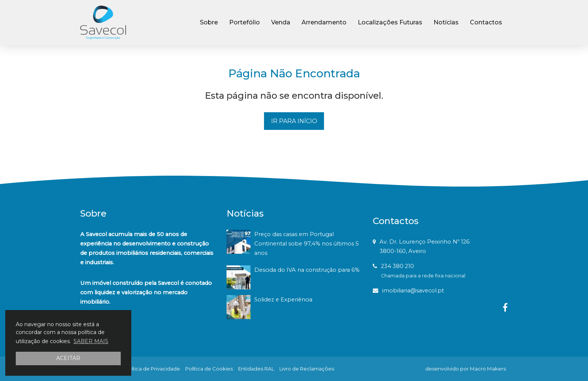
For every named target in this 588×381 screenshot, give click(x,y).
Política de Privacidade (152, 369)
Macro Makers (488, 369)
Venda (281, 22)
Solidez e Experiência (283, 300)
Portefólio (244, 22)
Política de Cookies (209, 369)
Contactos (486, 22)
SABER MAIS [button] (91, 341)
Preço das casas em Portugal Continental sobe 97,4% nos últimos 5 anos (307, 244)
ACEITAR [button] (68, 358)
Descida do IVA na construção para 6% (307, 270)
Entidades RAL (256, 369)
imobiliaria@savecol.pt (413, 291)
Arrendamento (324, 22)
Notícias (446, 22)
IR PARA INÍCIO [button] (294, 121)
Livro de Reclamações (307, 369)
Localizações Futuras (390, 22)
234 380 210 (397, 266)
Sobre (209, 22)
